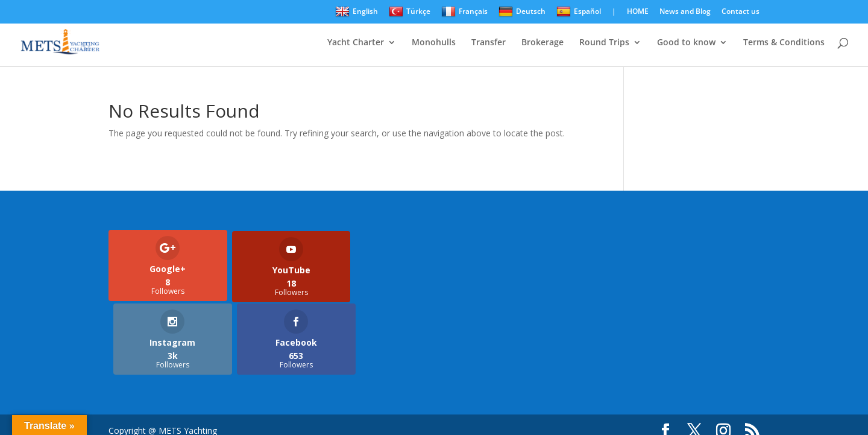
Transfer (489, 43)
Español (579, 12)
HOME (638, 12)
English (357, 12)
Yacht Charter (356, 43)
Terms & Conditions (784, 43)
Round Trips (604, 43)
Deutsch (522, 12)
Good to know (686, 43)
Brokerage (542, 43)
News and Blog (685, 12)
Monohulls (434, 43)
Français (464, 12)
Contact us (741, 12)
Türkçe (410, 12)
